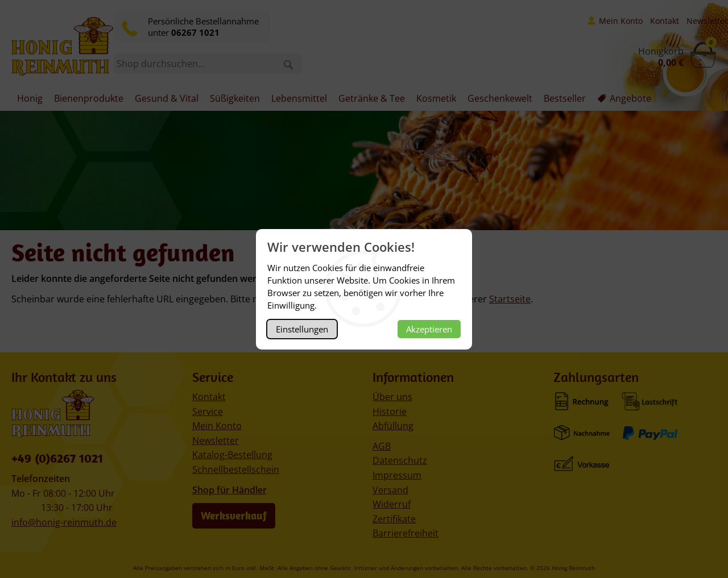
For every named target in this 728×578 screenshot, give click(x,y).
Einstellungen (302, 329)
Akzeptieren (429, 329)
